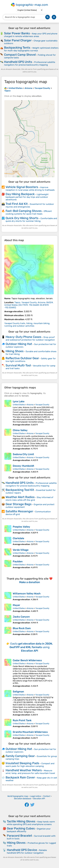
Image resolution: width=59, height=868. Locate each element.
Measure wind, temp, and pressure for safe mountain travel (30, 772)
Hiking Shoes (15, 351)
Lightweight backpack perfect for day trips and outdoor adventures (27, 197)
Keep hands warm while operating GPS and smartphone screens (31, 823)
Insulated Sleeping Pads (22, 763)
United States (19, 405)
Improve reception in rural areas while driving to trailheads (30, 189)
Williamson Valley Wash (27, 594)
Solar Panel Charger (18, 40)
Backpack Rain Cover (20, 777)
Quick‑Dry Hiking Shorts (22, 218)
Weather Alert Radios (20, 497)
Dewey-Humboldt (23, 466)
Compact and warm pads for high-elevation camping (30, 765)
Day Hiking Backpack (20, 194)
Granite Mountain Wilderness (30, 732)
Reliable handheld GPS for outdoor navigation (27, 852)
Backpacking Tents (17, 48)
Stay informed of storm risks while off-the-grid (29, 499)
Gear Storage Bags (19, 504)
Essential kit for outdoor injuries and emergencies (30, 205)
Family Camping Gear (20, 756)
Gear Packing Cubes (21, 828)
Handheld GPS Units (18, 62)
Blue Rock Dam (22, 628)
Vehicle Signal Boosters (22, 187)
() (29, 305)
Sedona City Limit (23, 454)
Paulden (18, 561)
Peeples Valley (21, 527)
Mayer (16, 605)
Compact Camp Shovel (20, 55)
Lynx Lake (19, 401)
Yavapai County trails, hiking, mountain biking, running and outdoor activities (27, 325)
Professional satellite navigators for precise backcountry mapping (30, 63)
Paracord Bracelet (19, 836)
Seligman (18, 692)
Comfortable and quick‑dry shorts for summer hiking (31, 220)
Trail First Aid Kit (17, 204)
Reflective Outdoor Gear (22, 358)
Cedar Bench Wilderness (27, 660)
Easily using (31, 647)
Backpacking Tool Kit (20, 490)
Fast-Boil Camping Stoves (24, 211)
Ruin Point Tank (22, 720)
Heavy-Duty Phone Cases (23, 337)
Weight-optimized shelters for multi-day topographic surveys (31, 49)
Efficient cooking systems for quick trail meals (29, 213)
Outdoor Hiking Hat (19, 344)
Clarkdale (18, 538)
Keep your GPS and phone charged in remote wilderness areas (31, 35)
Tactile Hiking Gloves (21, 821)
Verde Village (21, 550)
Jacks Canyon (21, 617)
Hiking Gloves (16, 843)
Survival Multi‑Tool (18, 365)
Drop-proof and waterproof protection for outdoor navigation (30, 339)
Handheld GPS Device (22, 850)
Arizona (30, 405)
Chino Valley (20, 430)
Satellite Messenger (19, 511)
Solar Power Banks (17, 33)
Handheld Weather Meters (24, 770)
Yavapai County (42, 405)
